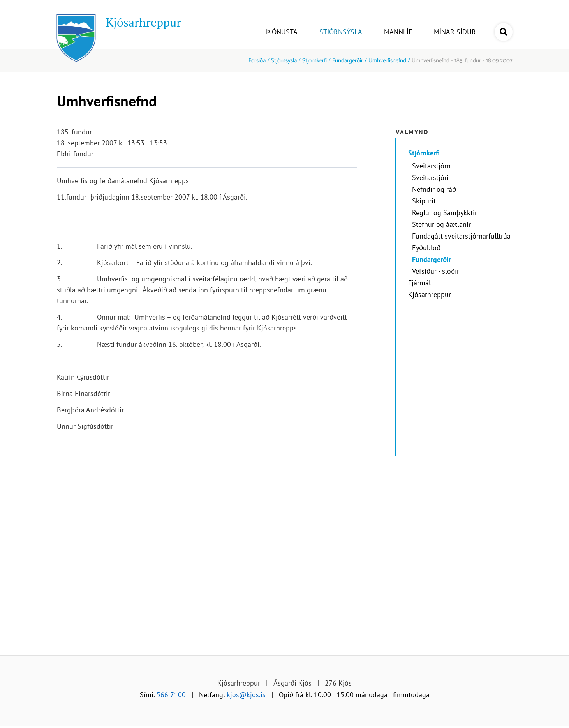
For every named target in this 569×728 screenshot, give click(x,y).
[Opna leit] (504, 32)
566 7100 (171, 695)
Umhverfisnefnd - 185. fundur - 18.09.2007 (462, 61)
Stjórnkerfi (314, 61)
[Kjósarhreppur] (119, 24)
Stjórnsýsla (284, 61)
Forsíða (257, 61)
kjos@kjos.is (246, 695)
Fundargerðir (348, 61)
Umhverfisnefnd (387, 61)
